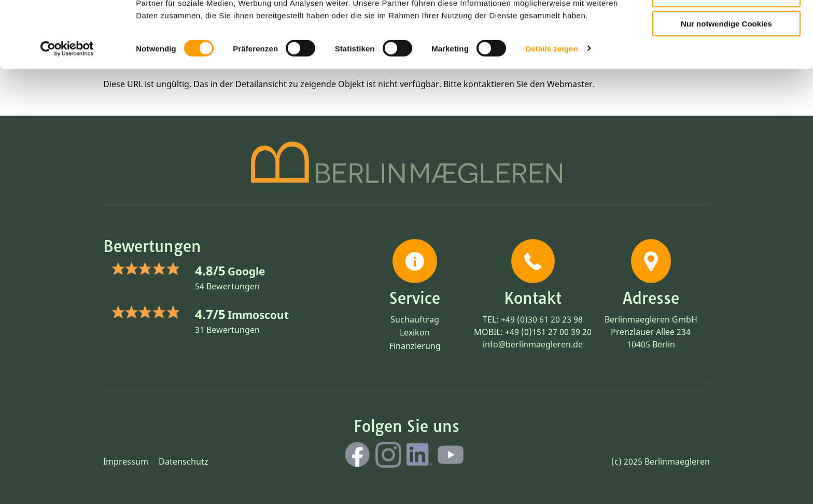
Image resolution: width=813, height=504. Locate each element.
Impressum (126, 461)
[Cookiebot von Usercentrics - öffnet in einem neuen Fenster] (67, 109)
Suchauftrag (415, 319)
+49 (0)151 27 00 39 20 (548, 332)
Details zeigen (551, 109)
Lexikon (415, 332)
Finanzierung (415, 346)
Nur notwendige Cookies (726, 84)
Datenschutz (184, 461)
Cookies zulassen (726, 25)
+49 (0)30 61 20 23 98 (542, 319)
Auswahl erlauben (726, 55)
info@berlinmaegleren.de (533, 344)
